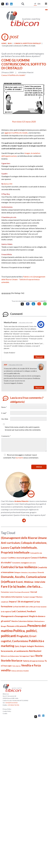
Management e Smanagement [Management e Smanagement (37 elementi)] (15, 616)
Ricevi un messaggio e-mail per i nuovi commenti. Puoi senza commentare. (21, 456)
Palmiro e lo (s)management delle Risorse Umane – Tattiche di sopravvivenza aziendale (23, 279)
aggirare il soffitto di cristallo (16, 133)
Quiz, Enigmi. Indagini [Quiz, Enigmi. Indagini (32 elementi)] (24, 646)
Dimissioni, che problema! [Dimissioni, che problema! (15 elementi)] (29, 572)
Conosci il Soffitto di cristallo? (27, 43)
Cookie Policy (7, 711)
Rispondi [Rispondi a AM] (39, 388)
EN (39, 4)
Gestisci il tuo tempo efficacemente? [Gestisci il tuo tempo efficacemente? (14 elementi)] (20, 592)
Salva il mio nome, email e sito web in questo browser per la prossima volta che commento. (23, 428)
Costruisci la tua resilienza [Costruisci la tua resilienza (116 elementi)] (19, 567)
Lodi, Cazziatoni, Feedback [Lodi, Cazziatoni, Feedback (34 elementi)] (24, 611)
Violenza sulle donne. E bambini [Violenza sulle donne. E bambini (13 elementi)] (20, 671)
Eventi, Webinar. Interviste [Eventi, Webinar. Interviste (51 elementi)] (31, 582)
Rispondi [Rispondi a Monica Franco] (39, 357)
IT (35, 4)
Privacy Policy (7, 709)
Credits (5, 713)
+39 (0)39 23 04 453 (11, 703)
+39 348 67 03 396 (13, 705)
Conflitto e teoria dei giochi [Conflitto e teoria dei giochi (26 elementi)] (19, 558)
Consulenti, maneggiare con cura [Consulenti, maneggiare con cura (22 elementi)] (24, 563)
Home (4, 43)
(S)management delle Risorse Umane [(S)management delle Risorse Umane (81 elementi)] (24, 538)
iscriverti (19, 458)
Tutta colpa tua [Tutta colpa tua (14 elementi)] (16, 666)
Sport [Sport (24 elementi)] (33, 656)
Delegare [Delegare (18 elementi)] (17, 572)
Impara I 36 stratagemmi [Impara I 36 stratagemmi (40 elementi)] (21, 602)
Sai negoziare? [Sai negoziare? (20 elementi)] (25, 656)
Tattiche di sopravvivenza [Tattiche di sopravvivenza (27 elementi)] (33, 661)
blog (10, 43)
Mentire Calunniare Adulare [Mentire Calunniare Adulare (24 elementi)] (22, 621)
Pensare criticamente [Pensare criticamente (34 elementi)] (17, 626)
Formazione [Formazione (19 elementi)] (5, 592)
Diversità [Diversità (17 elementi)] (41, 572)
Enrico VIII (8, 184)
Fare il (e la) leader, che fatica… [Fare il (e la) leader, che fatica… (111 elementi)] (22, 586)
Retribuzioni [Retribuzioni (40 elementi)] (35, 651)
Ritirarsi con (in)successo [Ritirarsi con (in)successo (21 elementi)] (10, 656)
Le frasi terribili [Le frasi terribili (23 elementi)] (19, 607)
